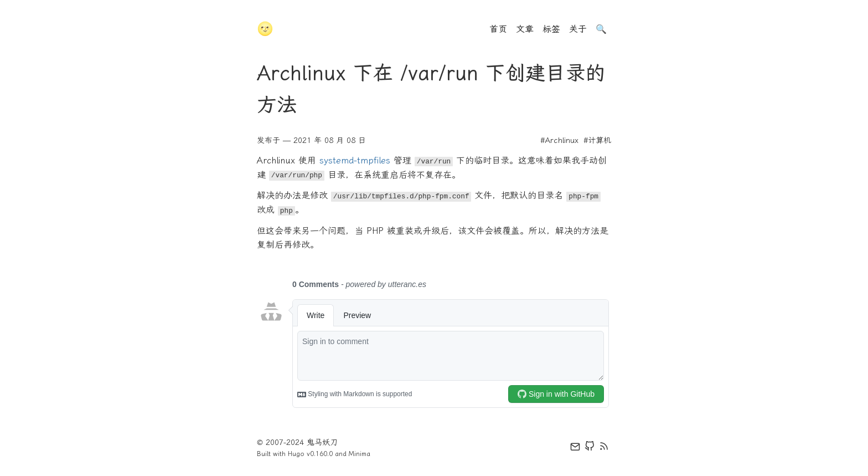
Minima (360, 454)
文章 (525, 29)
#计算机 (597, 140)
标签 (551, 29)
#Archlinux (559, 140)
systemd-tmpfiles (355, 160)
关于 (578, 29)
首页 (498, 29)
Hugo (296, 454)
